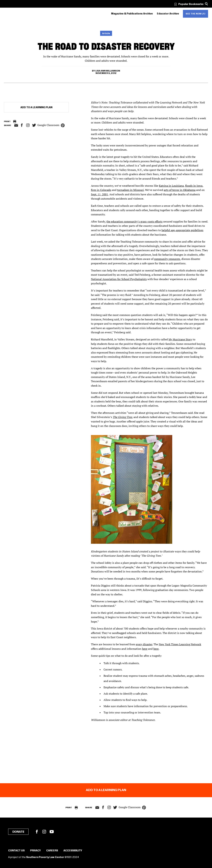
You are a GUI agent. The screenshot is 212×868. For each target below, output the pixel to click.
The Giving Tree (122, 417)
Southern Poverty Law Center (45, 857)
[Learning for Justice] (23, 14)
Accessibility (73, 851)
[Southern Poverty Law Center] (7, 14)
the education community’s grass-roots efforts (134, 222)
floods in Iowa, (194, 186)
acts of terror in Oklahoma (180, 190)
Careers (52, 851)
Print (7, 122)
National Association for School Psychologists (119, 279)
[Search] (206, 4)
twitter (34, 125)
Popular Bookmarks (191, 4)
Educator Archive (168, 14)
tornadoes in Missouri (130, 190)
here (145, 649)
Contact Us (16, 851)
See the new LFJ (196, 14)
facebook (22, 125)
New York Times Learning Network (180, 644)
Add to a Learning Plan (36, 108)
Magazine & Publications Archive (132, 14)
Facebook (37, 832)
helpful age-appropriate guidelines (182, 230)
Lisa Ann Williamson (108, 71)
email (16, 125)
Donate (18, 832)
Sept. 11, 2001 (100, 194)
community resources (167, 259)
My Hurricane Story (180, 339)
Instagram (28, 125)
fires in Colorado (101, 190)
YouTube (52, 832)
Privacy (35, 851)
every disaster (144, 644)
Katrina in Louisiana (171, 186)
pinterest (63, 125)
